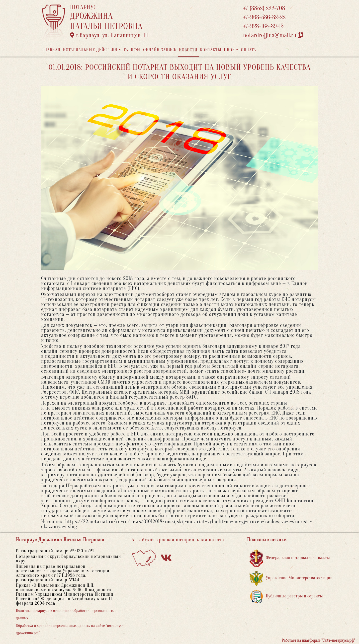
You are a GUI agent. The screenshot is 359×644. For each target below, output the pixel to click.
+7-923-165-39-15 (263, 26)
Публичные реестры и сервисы (286, 596)
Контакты (211, 50)
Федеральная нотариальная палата (290, 558)
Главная (51, 50)
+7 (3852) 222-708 (264, 8)
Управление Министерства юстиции (291, 578)
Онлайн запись (160, 50)
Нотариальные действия (90, 50)
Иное (229, 50)
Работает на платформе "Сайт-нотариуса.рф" (318, 641)
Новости (188, 50)
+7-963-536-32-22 (264, 17)
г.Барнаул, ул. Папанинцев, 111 (109, 35)
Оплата (249, 50)
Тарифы (132, 50)
